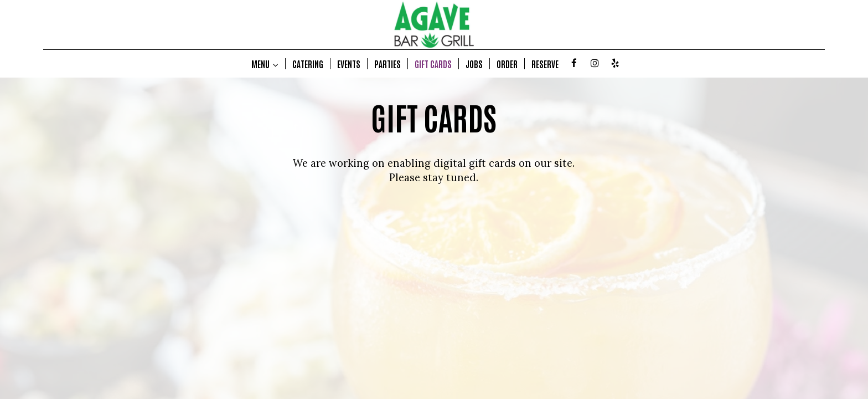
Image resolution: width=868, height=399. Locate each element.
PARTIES (387, 64)
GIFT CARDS (433, 64)
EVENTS (349, 64)
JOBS (474, 64)
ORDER (507, 64)
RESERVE (545, 64)
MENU (265, 64)
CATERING (308, 64)
